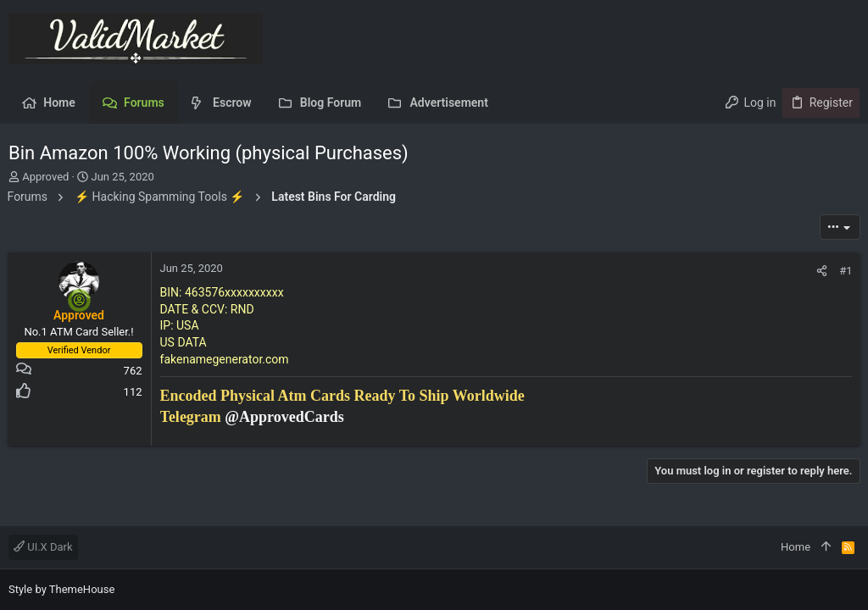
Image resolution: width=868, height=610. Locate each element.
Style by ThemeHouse (61, 589)
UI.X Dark (43, 547)
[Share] (821, 271)
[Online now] (81, 300)
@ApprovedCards (286, 417)
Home (796, 547)
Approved (45, 177)
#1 (845, 271)
